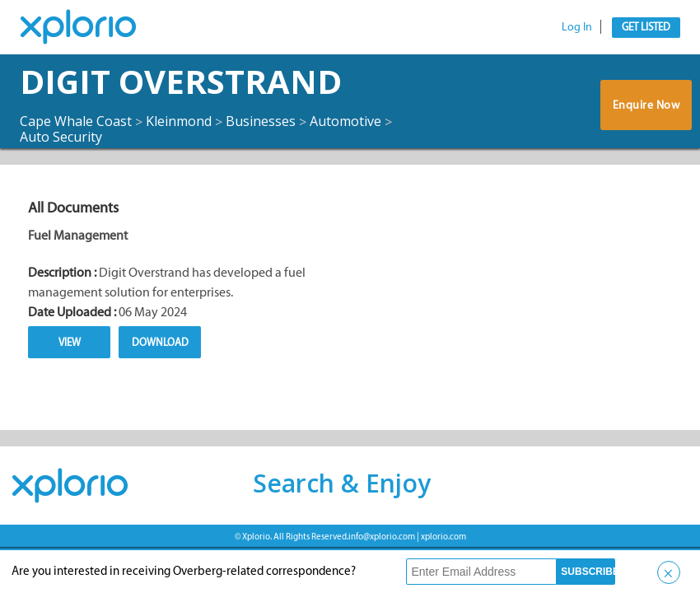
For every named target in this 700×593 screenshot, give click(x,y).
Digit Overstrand (181, 81)
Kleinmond (179, 121)
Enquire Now (646, 105)
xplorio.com (443, 537)
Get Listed (646, 27)
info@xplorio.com (382, 537)
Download (160, 342)
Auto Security (61, 137)
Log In (577, 27)
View (70, 342)
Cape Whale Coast (76, 121)
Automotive (345, 121)
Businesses (261, 121)
